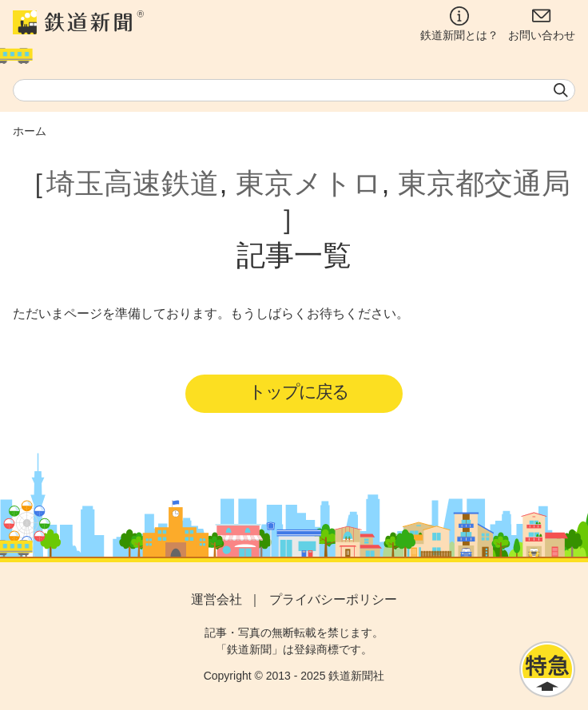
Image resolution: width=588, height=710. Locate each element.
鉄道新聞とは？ (459, 24)
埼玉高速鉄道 (133, 183)
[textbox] (294, 90)
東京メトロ (309, 183)
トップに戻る (298, 392)
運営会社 (217, 599)
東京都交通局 (484, 183)
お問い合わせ (542, 24)
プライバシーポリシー (333, 599)
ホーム (30, 131)
